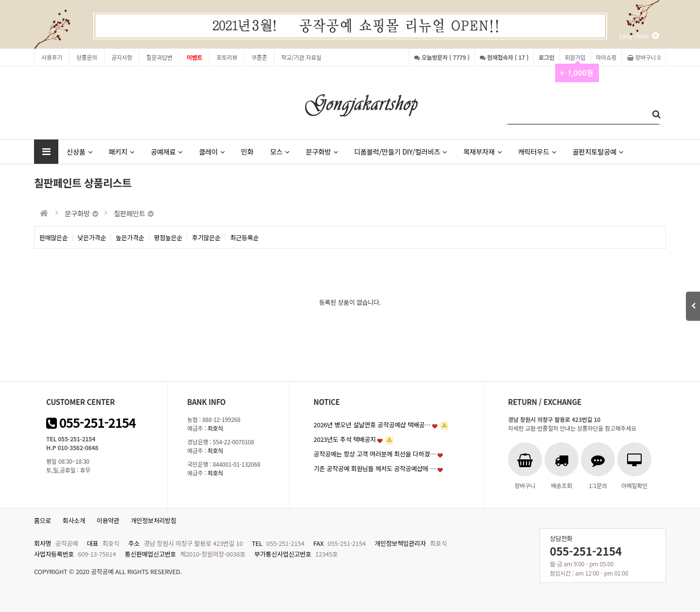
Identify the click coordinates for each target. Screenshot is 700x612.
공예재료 (166, 151)
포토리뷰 (227, 57)
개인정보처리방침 (154, 520)
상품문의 (87, 57)
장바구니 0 (644, 57)
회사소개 (74, 520)
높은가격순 (130, 237)
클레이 (211, 151)
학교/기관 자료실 (301, 57)
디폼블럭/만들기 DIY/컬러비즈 (400, 151)
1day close (639, 36)
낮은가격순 (92, 237)
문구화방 (322, 151)
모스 (280, 151)
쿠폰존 (259, 57)
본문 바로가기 (0, 0)
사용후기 (52, 57)
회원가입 (575, 60)
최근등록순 (245, 237)
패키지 (121, 151)
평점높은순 (168, 237)
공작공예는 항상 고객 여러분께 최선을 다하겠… (375, 454)
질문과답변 (159, 57)
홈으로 (43, 520)
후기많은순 (206, 237)
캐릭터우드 (537, 151)
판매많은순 (54, 237)
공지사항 (122, 57)
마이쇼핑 (606, 57)
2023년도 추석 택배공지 (345, 439)
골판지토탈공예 (598, 151)
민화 (247, 151)
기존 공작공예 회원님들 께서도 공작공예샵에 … (375, 468)
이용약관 (108, 520)
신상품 (79, 151)
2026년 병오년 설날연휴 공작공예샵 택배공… (372, 425)
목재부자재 (482, 151)
